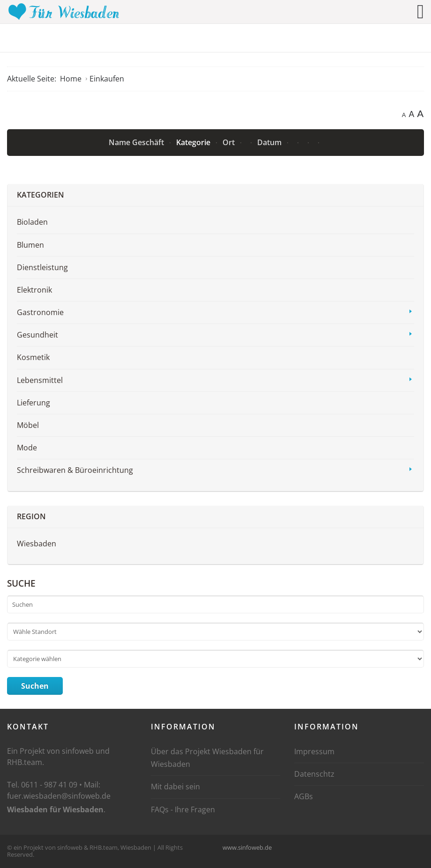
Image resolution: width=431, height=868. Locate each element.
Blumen (30, 245)
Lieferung (33, 403)
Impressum (314, 751)
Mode (27, 448)
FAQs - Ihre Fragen (183, 809)
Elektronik (34, 290)
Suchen (35, 686)
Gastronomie (40, 312)
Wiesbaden (37, 544)
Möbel (28, 425)
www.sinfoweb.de (247, 847)
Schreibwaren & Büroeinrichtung (75, 470)
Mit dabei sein (175, 787)
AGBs (304, 796)
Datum (270, 142)
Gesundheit (37, 335)
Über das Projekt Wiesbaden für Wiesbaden (207, 758)
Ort (230, 142)
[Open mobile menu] (420, 11)
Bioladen (32, 222)
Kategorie (194, 142)
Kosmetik (33, 357)
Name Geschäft (137, 142)
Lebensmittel (40, 380)
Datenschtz (314, 774)
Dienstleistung (42, 267)
